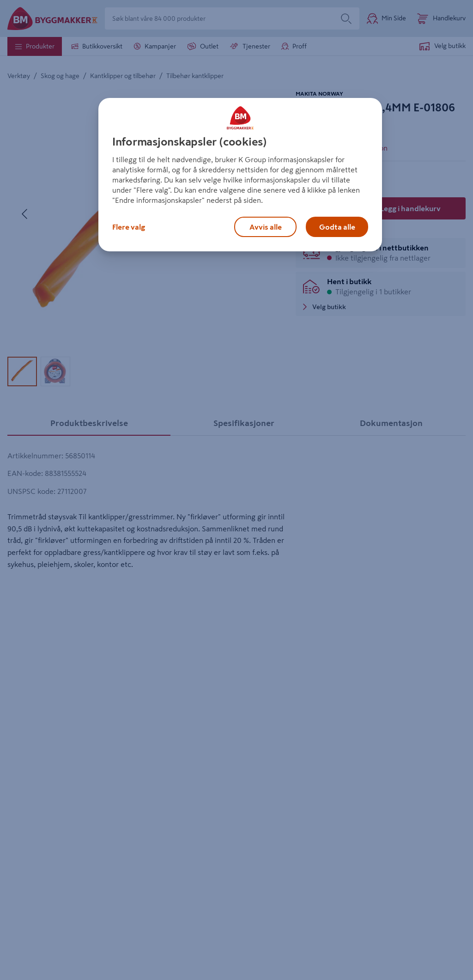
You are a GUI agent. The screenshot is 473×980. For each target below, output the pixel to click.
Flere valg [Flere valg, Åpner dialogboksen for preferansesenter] (129, 227)
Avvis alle (266, 227)
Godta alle (337, 227)
